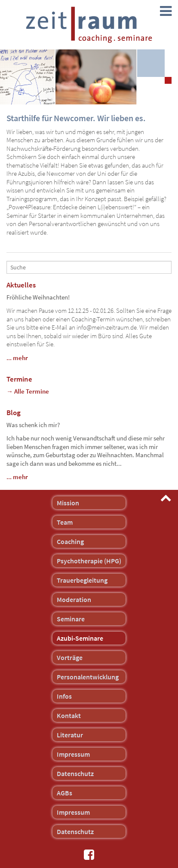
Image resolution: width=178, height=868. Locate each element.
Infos (64, 696)
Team (65, 522)
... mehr (17, 358)
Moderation (74, 599)
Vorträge (70, 657)
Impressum (73, 754)
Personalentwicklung (88, 677)
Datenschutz (75, 773)
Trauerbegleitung (82, 580)
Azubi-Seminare (80, 638)
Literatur (70, 735)
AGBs (64, 793)
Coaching (70, 541)
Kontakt (69, 715)
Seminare (71, 619)
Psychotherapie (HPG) (89, 561)
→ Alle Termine (28, 391)
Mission (68, 503)
